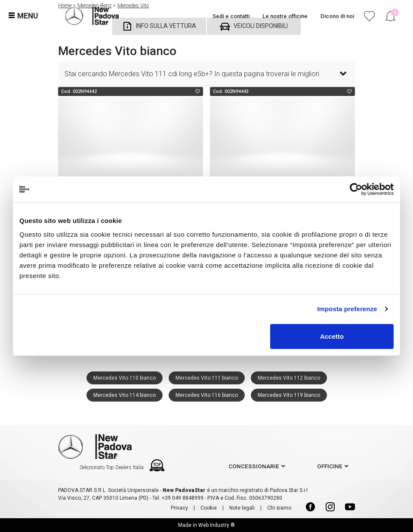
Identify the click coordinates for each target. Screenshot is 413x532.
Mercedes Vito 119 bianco (289, 395)
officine (330, 466)
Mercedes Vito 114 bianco (125, 395)
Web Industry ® (217, 525)
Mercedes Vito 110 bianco (125, 378)
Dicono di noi (337, 16)
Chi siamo (279, 508)
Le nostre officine (285, 16)
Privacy (179, 508)
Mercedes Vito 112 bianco (289, 378)
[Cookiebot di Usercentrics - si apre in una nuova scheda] (356, 189)
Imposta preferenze (347, 309)
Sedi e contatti (231, 16)
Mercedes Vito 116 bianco (207, 395)
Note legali (242, 508)
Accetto (332, 336)
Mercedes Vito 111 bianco (207, 378)
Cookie (209, 508)
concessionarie (254, 466)
